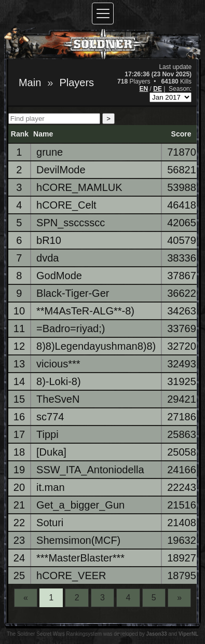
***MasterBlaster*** (80, 558)
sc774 (50, 417)
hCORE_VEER (71, 576)
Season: (180, 89)
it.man (50, 487)
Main (30, 83)
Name (43, 134)
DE (158, 89)
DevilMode (61, 170)
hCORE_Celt (66, 205)
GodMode (59, 276)
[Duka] (51, 452)
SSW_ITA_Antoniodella (90, 470)
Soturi (50, 523)
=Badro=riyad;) (71, 328)
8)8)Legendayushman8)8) (96, 346)
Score (181, 134)
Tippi (47, 434)
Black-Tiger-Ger (73, 293)
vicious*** (58, 364)
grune (50, 152)
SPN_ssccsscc (71, 223)
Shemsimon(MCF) (78, 540)
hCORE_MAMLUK (79, 187)
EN (144, 89)
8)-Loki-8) (59, 381)
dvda (47, 258)
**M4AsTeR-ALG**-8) (85, 311)
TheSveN (58, 399)
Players (77, 83)
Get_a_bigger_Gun (80, 505)
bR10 (49, 240)
